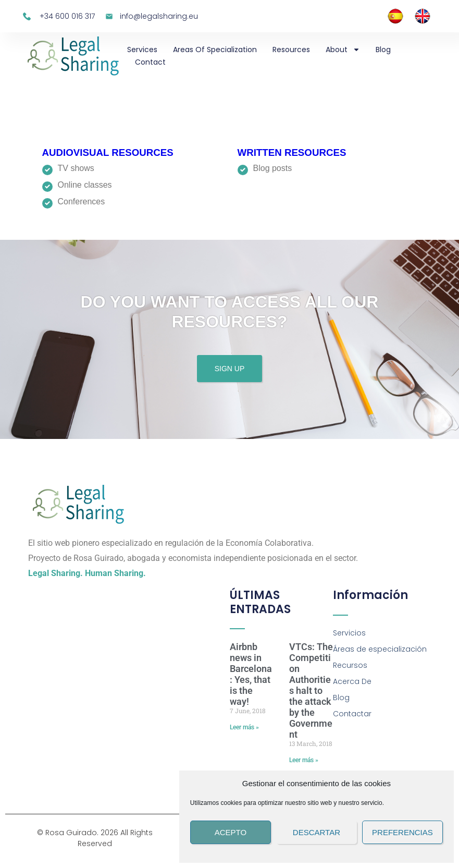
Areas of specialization (215, 50)
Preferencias (402, 832)
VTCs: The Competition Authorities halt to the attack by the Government (311, 690)
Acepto (231, 832)
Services (142, 50)
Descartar (317, 832)
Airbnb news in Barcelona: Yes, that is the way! (251, 674)
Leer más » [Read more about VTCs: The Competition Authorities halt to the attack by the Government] (304, 760)
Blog (383, 50)
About (343, 50)
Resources (291, 50)
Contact (150, 62)
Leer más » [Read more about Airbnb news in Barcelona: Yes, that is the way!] (244, 727)
